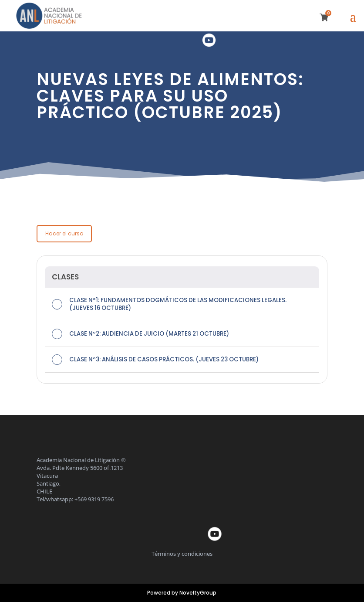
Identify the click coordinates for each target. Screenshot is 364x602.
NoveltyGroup (198, 593)
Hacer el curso (64, 233)
